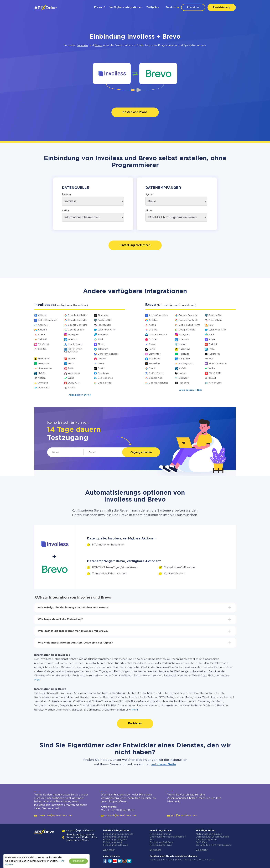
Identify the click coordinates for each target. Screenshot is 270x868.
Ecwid (101, 368)
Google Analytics (78, 315)
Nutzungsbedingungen (209, 834)
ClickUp (42, 349)
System (66, 195)
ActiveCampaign (47, 320)
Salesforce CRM (107, 330)
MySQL (42, 373)
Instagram (74, 335)
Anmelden (193, 7)
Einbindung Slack (113, 842)
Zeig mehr (109, 850)
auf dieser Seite (164, 764)
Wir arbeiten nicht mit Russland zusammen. (214, 847)
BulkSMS (43, 339)
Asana (41, 335)
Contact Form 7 (158, 335)
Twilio (71, 368)
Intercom (73, 339)
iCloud (71, 388)
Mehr (37, 680)
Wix (211, 359)
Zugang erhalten (141, 452)
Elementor (155, 354)
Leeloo (182, 344)
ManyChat (184, 359)
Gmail (152, 368)
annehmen (78, 861)
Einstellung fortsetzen (135, 245)
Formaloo (154, 364)
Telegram (103, 349)
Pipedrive (103, 315)
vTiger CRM (215, 383)
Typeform (214, 354)
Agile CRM (44, 325)
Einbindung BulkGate (161, 842)
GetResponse (105, 378)
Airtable (42, 330)
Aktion (66, 211)
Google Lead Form (189, 325)
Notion (42, 378)
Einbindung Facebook (115, 837)
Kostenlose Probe (135, 112)
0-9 (211, 860)
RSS (211, 325)
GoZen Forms (157, 373)
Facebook (103, 373)
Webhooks (74, 373)
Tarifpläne (153, 7)
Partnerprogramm (206, 840)
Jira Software (75, 344)
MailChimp (44, 359)
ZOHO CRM (74, 383)
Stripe (101, 344)
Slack (101, 339)
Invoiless (83, 45)
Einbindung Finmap (160, 834)
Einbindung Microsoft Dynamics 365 (168, 838)
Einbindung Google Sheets (118, 834)
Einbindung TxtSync (161, 845)
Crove (101, 364)
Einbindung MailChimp (116, 845)
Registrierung (222, 7)
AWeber (42, 315)
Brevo (99, 45)
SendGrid (103, 335)
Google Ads (104, 383)
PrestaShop (104, 325)
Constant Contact (108, 354)
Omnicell (43, 383)
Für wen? (100, 7)
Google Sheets (76, 330)
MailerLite (43, 364)
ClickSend (43, 344)
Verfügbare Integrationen (126, 7)
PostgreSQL (105, 320)
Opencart (43, 388)
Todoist (72, 359)
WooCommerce (218, 364)
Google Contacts (78, 325)
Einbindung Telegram (115, 840)
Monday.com (45, 368)
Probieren (135, 724)
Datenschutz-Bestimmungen (212, 837)
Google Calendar (77, 320)
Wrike (71, 378)
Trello (71, 364)
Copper (102, 359)
